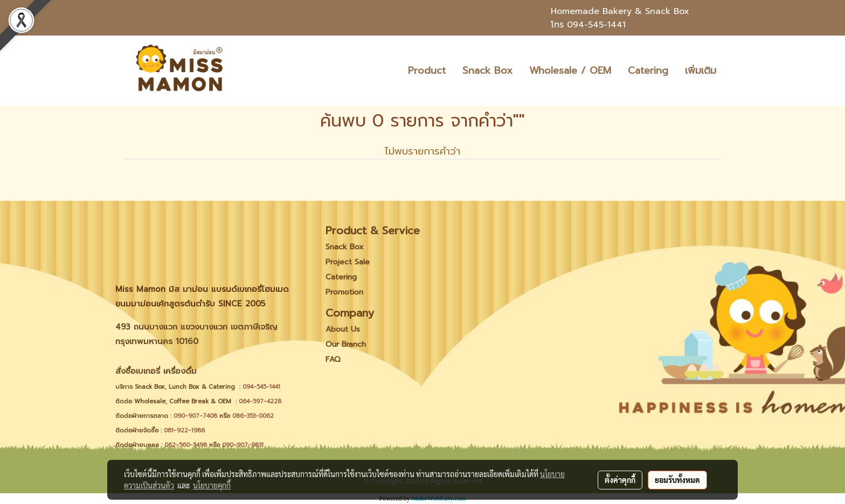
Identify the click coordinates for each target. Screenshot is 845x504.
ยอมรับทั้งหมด (677, 480)
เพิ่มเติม (701, 71)
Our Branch (346, 344)
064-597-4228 (260, 401)
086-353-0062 (253, 416)
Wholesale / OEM (570, 71)
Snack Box (487, 71)
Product (427, 71)
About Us (343, 329)
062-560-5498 (186, 445)
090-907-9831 (243, 445)
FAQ (333, 359)
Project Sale (348, 262)
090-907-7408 (196, 416)
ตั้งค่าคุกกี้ (620, 480)
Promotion (344, 292)
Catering (648, 71)
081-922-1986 (184, 430)
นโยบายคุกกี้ (212, 485)
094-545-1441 (596, 25)
